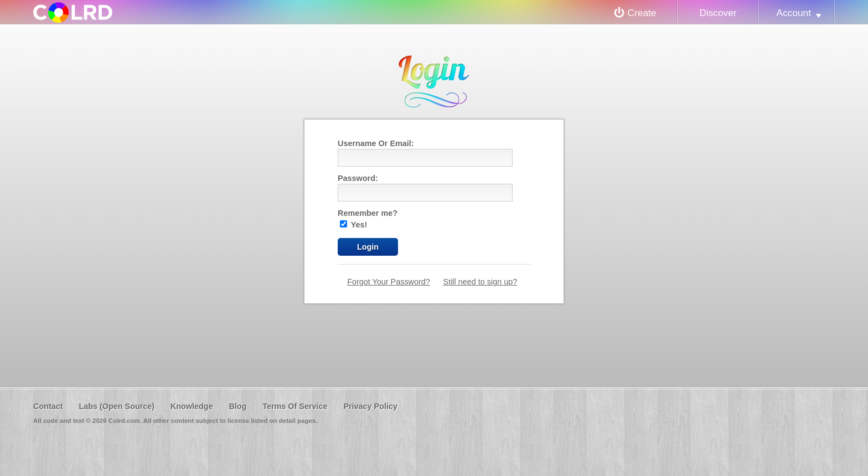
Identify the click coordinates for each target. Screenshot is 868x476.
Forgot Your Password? (389, 282)
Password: (358, 178)
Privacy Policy (370, 406)
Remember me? (368, 213)
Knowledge (192, 406)
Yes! (353, 225)
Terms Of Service (295, 406)
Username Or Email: (376, 143)
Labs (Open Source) (117, 406)
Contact (48, 406)
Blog (237, 406)
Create (642, 13)
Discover (718, 13)
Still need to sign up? (480, 282)
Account (794, 13)
